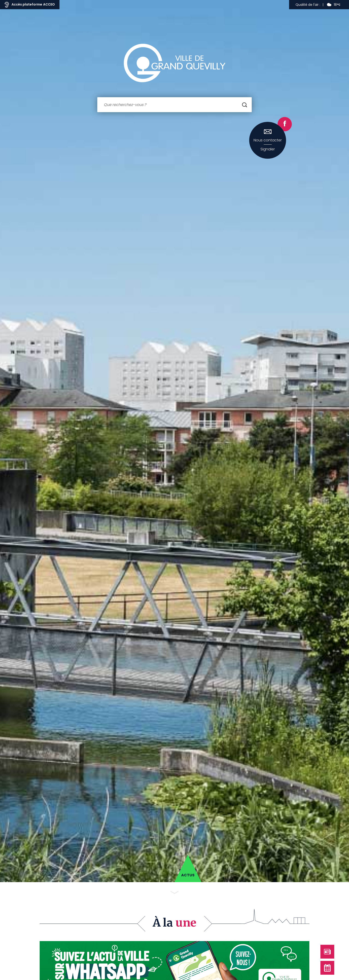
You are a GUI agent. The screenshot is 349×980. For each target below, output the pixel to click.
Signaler (268, 149)
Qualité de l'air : (308, 5)
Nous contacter (268, 140)
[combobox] (174, 105)
